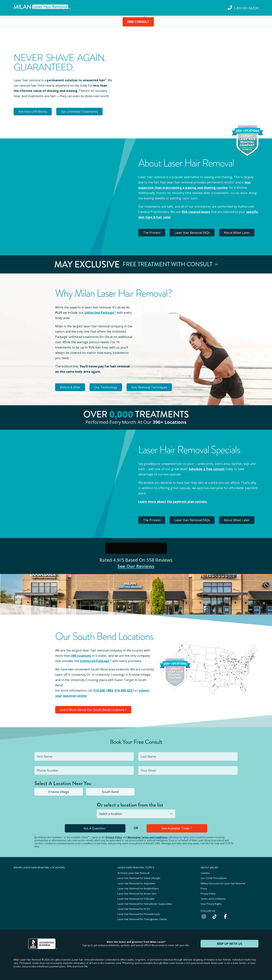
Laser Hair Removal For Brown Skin (137, 893)
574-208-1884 (103, 690)
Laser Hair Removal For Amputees (136, 883)
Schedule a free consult (207, 469)
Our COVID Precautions (214, 878)
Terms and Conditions (213, 898)
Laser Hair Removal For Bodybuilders (138, 888)
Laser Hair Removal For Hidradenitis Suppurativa (145, 904)
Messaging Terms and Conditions (148, 837)
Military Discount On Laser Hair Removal (223, 883)
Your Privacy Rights (211, 904)
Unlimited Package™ (100, 313)
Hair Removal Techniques (150, 387)
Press (204, 888)
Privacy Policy (114, 837)
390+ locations (170, 422)
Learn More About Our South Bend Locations (92, 710)
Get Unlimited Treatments (80, 112)
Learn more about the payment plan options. (173, 501)
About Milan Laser (237, 233)
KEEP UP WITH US (229, 944)
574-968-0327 (124, 690)
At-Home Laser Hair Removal (133, 873)
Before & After (70, 387)
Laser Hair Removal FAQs (192, 233)
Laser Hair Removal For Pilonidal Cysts (139, 914)
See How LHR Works (33, 112)
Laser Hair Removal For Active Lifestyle (139, 878)
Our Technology (106, 387)
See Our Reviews (136, 566)
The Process (152, 233)
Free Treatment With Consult (170, 264)
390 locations (81, 656)
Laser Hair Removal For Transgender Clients (142, 919)
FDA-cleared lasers (196, 212)
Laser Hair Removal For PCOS (134, 909)
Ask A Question (95, 828)
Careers (205, 873)
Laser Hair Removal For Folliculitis (136, 898)
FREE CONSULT (138, 22)
